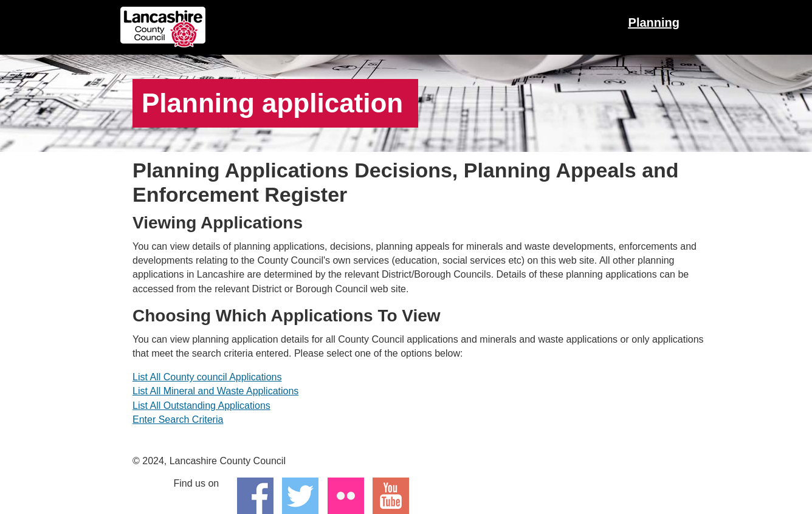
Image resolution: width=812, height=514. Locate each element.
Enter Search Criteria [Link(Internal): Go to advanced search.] (178, 420)
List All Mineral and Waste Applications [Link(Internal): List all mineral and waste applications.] (215, 391)
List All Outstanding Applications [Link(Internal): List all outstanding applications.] (201, 406)
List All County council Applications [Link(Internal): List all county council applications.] (207, 377)
